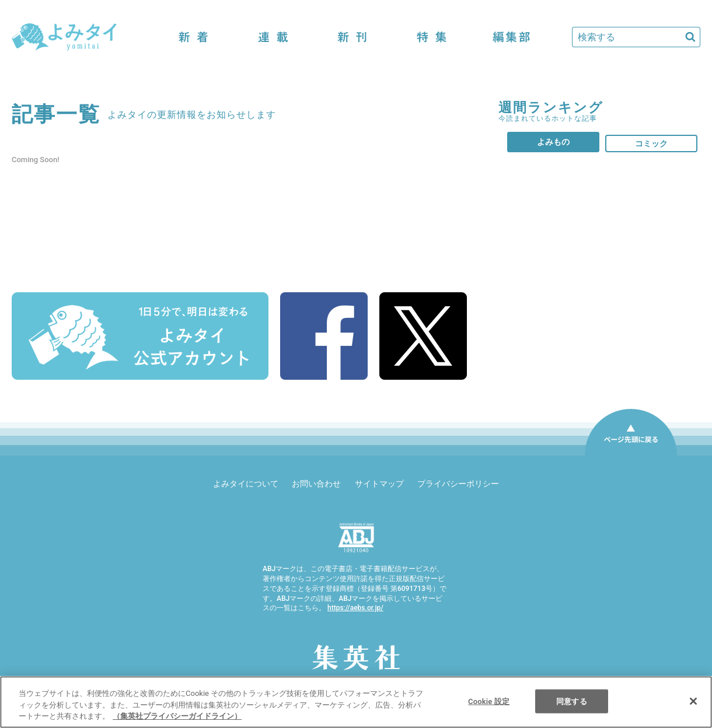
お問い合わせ (316, 484)
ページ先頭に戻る (631, 455)
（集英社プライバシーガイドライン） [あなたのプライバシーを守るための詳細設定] (177, 716)
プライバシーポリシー (458, 484)
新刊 (352, 37)
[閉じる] (693, 701)
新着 (194, 37)
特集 (432, 37)
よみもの (553, 142)
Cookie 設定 (489, 701)
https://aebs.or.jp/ (355, 608)
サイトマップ (379, 484)
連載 (273, 37)
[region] (356, 702)
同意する (572, 701)
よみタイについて (246, 484)
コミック (651, 143)
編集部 (511, 37)
